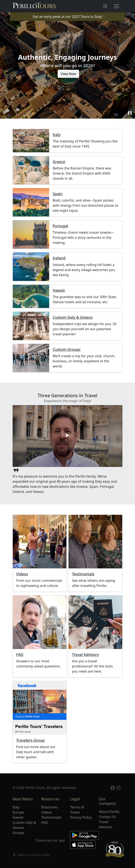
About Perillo (109, 812)
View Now (68, 74)
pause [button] (130, 113)
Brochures (50, 807)
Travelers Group (30, 740)
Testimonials (83, 574)
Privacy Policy (81, 817)
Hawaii (59, 290)
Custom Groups (67, 349)
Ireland (59, 258)
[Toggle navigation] (116, 6)
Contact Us (107, 817)
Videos (22, 574)
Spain (57, 194)
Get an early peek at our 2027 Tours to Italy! (67, 17)
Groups (18, 833)
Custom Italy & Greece (73, 317)
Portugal (60, 226)
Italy (57, 135)
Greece (59, 162)
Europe (18, 812)
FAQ (20, 655)
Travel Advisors (85, 655)
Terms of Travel (77, 810)
